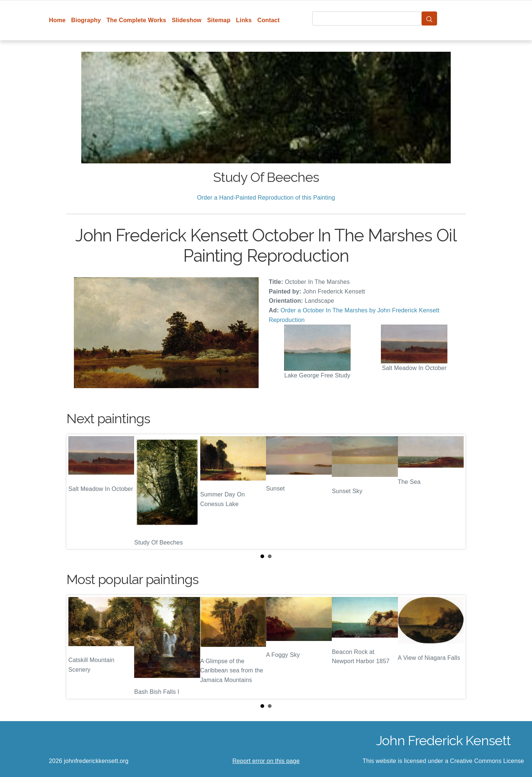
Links (244, 20)
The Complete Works (136, 20)
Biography (86, 20)
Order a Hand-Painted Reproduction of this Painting (266, 198)
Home (57, 20)
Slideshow (187, 20)
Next (454, 492)
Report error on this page (266, 761)
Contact (268, 20)
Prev (78, 492)
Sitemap (219, 20)
